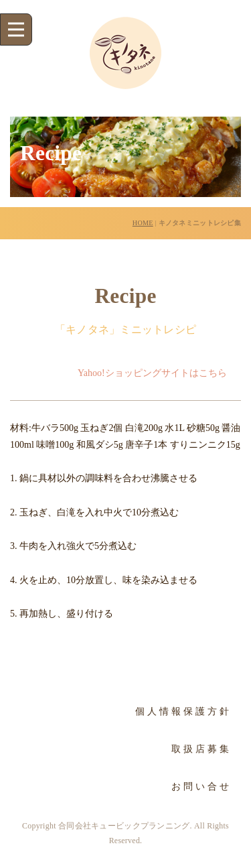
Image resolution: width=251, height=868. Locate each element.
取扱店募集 (201, 749)
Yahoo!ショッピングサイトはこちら (152, 373)
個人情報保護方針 (183, 711)
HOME (143, 223)
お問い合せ (201, 787)
